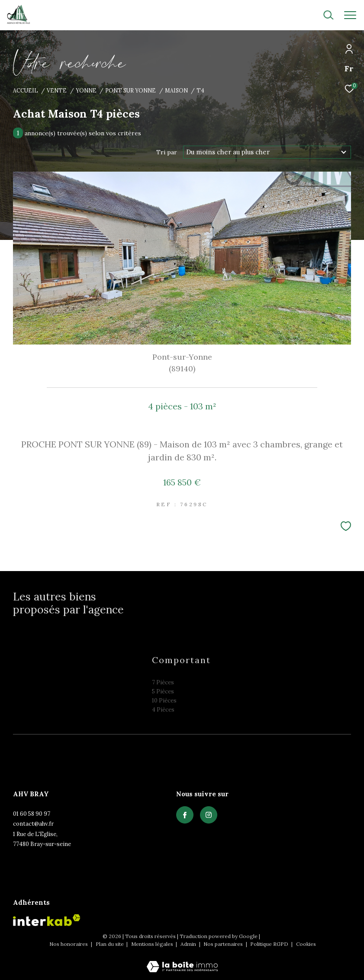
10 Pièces (164, 701)
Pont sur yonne (130, 90)
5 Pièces (163, 691)
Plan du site (110, 944)
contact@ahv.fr (33, 824)
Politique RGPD (269, 944)
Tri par (167, 152)
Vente (57, 90)
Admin (189, 944)
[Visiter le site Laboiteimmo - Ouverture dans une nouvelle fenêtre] (182, 961)
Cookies (306, 944)
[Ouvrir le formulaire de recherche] (305, 15)
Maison (176, 90)
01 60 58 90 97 (32, 814)
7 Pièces (163, 682)
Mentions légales (153, 944)
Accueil (26, 90)
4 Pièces (163, 710)
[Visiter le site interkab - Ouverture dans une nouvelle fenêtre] (47, 920)
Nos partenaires (224, 944)
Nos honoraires (69, 944)
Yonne (86, 90)
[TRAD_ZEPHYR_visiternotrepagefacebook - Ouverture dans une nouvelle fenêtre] (185, 815)
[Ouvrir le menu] (350, 15)
